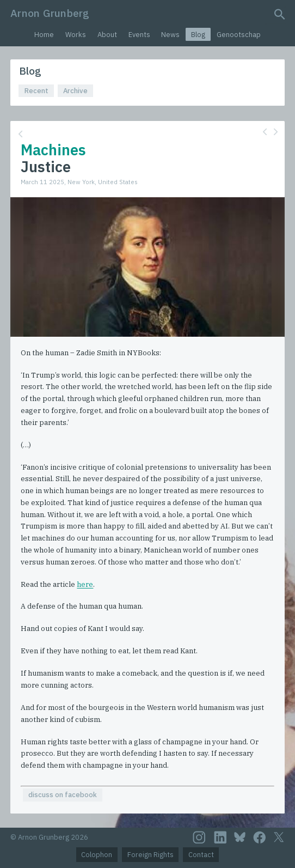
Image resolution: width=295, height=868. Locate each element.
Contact (201, 855)
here (85, 584)
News (170, 35)
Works (76, 35)
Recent (36, 91)
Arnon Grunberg (50, 13)
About (107, 35)
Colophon (97, 855)
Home (44, 35)
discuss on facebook (63, 795)
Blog (198, 35)
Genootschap (239, 35)
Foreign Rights (150, 855)
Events (139, 35)
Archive (75, 91)
